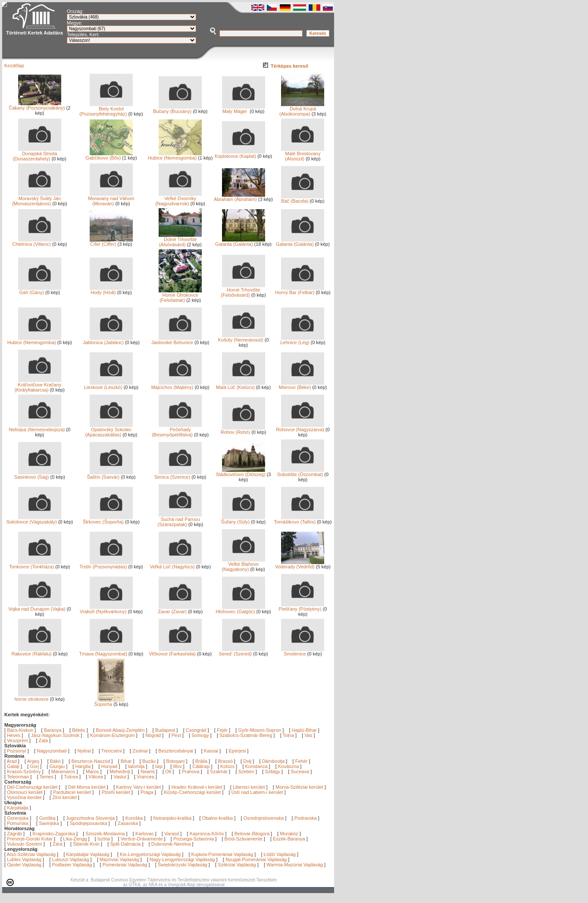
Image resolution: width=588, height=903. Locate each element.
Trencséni (112, 751)
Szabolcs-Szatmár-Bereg (246, 735)
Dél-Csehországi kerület (32, 787)
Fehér (302, 761)
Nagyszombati (52, 751)
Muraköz (289, 834)
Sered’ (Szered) (242, 652)
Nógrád (153, 735)
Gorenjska (18, 818)
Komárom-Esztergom (113, 735)
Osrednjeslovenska (264, 818)
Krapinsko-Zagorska (53, 834)
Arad (13, 761)
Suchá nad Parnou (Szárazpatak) (180, 520)
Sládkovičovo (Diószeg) (241, 472)
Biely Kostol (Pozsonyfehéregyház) (106, 109)
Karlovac (145, 834)
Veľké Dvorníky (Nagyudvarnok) (178, 199)
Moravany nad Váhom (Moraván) (111, 199)
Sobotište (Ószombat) (301, 472)
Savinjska (49, 823)
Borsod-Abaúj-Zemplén (120, 730)
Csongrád (196, 730)
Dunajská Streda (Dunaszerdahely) (37, 154)
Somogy (200, 735)
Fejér (222, 730)
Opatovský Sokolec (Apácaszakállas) (109, 430)
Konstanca (257, 766)
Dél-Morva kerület (87, 787)
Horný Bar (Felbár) (300, 290)
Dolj (248, 761)
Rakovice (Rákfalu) (36, 652)
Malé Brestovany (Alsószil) (303, 154)
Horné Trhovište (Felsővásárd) (243, 290)
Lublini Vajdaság (24, 859)
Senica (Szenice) (178, 475)
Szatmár (219, 771)
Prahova (191, 771)
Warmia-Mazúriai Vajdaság (295, 865)
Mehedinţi (120, 771)
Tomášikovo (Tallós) (299, 520)
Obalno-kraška (218, 818)
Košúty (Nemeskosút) (242, 338)
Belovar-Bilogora (252, 834)
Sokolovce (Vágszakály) (33, 520)
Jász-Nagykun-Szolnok (55, 735)
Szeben (247, 771)
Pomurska (18, 823)
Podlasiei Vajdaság (72, 865)
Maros (93, 771)
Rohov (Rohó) (243, 430)
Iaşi (160, 766)
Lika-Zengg (75, 839)
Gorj (35, 766)
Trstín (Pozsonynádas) (106, 564)
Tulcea (72, 777)
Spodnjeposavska (89, 823)
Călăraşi (202, 766)
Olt (169, 771)
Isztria (104, 839)
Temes (47, 777)
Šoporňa (110, 702)
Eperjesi (237, 751)
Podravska (306, 818)
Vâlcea (96, 777)
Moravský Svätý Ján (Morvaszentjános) (37, 199)
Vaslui (120, 777)
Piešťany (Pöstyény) (302, 607)
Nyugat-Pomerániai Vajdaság (256, 859)
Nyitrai (84, 751)
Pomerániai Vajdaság (125, 865)
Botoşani (176, 761)
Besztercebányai (176, 751)
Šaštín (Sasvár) (110, 475)
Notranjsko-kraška (173, 818)
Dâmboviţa (274, 761)
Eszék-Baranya (289, 839)
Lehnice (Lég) (302, 340)
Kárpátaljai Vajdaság (88, 854)
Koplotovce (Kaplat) (240, 154)
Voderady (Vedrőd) (300, 564)
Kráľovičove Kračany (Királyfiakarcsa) (38, 385)
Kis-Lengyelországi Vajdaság (150, 854)
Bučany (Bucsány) (177, 109)
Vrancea (146, 777)
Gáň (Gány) (40, 290)
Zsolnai (140, 751)
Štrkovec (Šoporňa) (108, 520)
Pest (176, 735)
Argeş (34, 761)
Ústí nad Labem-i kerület (257, 792)
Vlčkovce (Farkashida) (175, 652)
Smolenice (303, 652)
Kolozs (228, 766)
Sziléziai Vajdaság (237, 865)
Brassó (226, 761)
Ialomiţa (137, 766)
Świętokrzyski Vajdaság (183, 865)
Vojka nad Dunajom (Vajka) (37, 607)
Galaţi (14, 766)
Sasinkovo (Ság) (38, 475)
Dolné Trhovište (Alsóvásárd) (180, 240)
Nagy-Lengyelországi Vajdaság (182, 859)
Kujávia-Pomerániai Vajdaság (222, 854)
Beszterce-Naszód (91, 761)
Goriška (47, 818)
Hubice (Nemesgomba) (175, 156)
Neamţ (148, 771)
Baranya (53, 730)
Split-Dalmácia (125, 844)
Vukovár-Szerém (25, 844)
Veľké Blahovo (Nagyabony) (243, 564)
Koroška (134, 818)
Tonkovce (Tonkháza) (35, 564)
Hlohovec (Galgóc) (240, 609)
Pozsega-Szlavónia (194, 839)
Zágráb (15, 834)
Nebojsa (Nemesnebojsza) (37, 427)
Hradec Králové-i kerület (197, 787)
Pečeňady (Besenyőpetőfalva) (177, 430)
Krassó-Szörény (24, 771)
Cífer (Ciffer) (111, 242)
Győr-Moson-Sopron (260, 730)
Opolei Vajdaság (24, 865)
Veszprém (17, 740)
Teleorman (19, 777)
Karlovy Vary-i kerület (138, 787)
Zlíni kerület (64, 797)
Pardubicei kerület (72, 792)
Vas (308, 735)
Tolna (288, 735)
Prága (147, 792)
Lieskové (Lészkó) (108, 385)
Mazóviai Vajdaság (119, 859)
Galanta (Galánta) (240, 242)
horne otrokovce (38, 697)
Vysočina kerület (24, 797)
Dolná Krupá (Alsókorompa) (302, 109)
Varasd (172, 834)
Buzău (150, 761)
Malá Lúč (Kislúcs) (241, 385)
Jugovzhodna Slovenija (90, 818)
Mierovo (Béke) (302, 385)
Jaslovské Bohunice (177, 340)
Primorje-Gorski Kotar (30, 839)
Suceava (300, 771)
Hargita (84, 766)
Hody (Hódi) (111, 290)
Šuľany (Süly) (243, 520)
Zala (43, 740)
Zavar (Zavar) (180, 609)
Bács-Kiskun (20, 730)
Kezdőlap (14, 66)
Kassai (211, 751)
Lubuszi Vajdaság (71, 859)
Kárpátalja (18, 808)
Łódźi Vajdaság (280, 854)
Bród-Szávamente (244, 839)
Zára (58, 844)
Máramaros (64, 771)
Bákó (56, 761)
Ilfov (178, 766)
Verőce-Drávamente (142, 839)
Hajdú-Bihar (304, 730)
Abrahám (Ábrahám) (239, 197)
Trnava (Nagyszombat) (106, 652)
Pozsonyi (17, 751)
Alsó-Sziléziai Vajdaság (31, 854)
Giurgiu (58, 766)
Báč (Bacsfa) (303, 199)
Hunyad (110, 766)
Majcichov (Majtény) (177, 385)
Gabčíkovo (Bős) (109, 156)
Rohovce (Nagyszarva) (300, 427)
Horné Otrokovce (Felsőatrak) (180, 295)
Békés (79, 730)
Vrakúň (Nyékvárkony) (106, 609)
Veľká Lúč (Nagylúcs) (176, 564)
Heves (14, 735)
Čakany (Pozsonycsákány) (37, 106)
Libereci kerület (249, 787)
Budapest (165, 730)
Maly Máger (244, 109)
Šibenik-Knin (86, 844)
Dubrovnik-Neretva (171, 844)
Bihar (127, 761)
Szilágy (273, 771)
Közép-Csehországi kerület (192, 792)
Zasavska (128, 823)
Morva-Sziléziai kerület (299, 787)
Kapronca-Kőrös (207, 834)
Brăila (202, 761)
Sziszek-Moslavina (105, 834)
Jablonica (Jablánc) (108, 340)
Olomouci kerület (25, 792)
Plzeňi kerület (116, 792)
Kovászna (289, 766)
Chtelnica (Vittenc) (36, 242)
